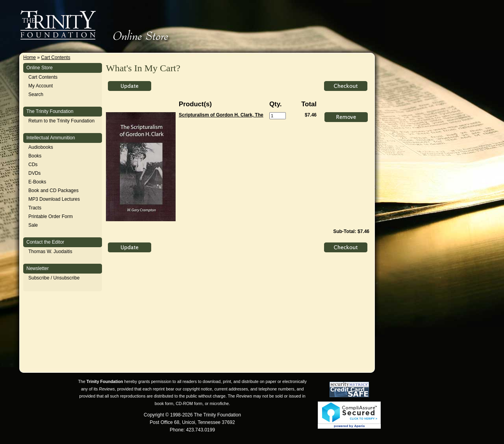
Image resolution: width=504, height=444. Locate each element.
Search (36, 94)
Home (30, 57)
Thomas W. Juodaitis (50, 252)
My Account (41, 86)
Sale (33, 225)
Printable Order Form (51, 216)
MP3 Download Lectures (54, 199)
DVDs (34, 173)
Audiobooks (41, 147)
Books (35, 156)
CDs (33, 165)
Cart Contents (56, 57)
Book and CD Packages (53, 191)
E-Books (37, 182)
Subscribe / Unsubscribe (54, 278)
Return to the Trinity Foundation (61, 121)
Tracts (35, 208)
